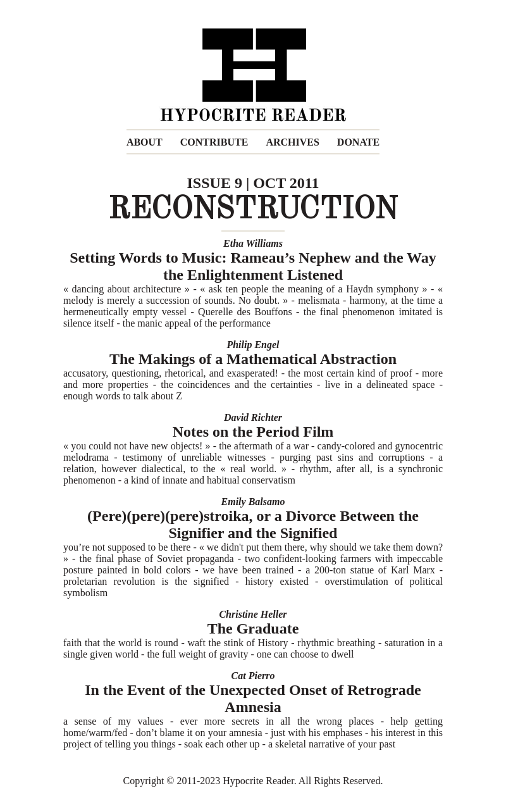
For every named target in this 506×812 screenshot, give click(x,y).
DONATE (358, 142)
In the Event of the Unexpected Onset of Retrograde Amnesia (253, 698)
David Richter (253, 417)
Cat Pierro (253, 676)
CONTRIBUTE (214, 142)
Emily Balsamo (253, 502)
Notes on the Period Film (253, 432)
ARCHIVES (292, 142)
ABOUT (145, 142)
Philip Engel (253, 345)
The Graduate (253, 628)
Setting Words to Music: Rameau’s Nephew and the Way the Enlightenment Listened (253, 266)
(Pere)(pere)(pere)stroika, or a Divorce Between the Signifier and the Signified (253, 524)
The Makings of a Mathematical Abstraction (253, 359)
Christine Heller (253, 614)
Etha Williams (253, 243)
